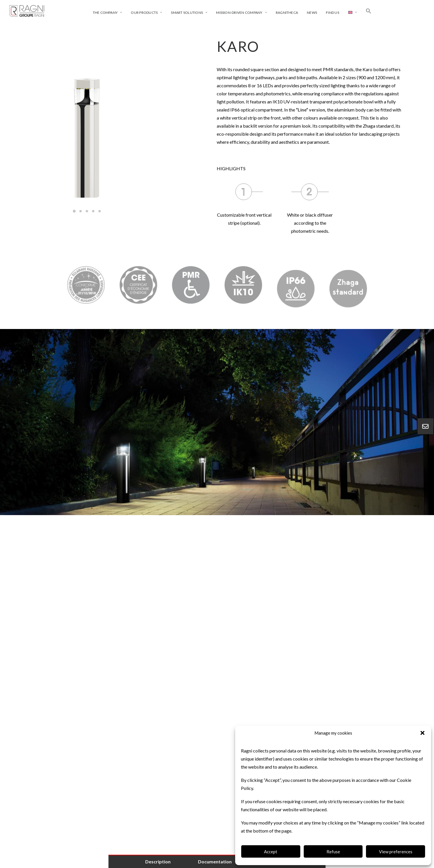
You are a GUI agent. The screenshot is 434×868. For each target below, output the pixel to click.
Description (158, 862)
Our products (146, 13)
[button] (422, 733)
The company (107, 13)
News (312, 13)
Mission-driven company (241, 13)
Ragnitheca (287, 13)
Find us (333, 13)
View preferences (396, 852)
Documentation (215, 862)
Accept (271, 852)
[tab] (217, 562)
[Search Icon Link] (369, 11)
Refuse (333, 852)
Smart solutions (189, 13)
